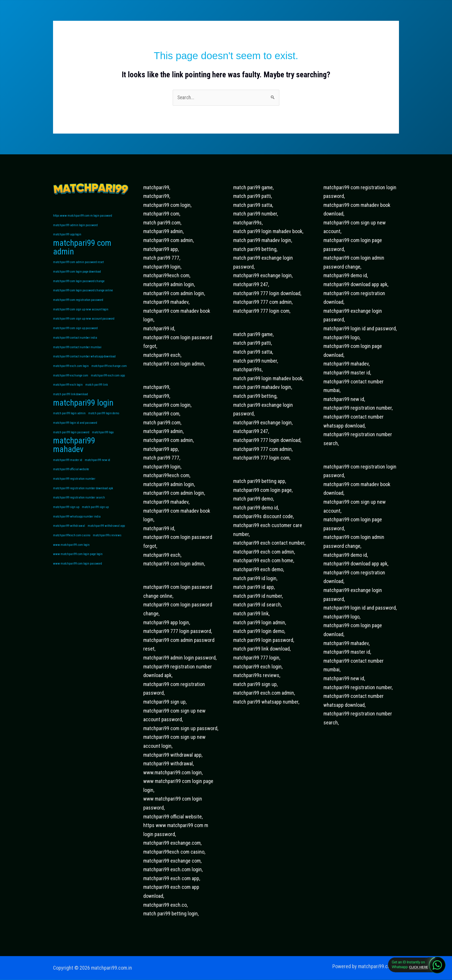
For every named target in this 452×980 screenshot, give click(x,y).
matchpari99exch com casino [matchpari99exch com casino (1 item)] (72, 545)
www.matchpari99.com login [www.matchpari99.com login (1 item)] (71, 554)
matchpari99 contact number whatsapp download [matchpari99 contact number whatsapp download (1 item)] (84, 361)
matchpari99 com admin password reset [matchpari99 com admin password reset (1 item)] (78, 264)
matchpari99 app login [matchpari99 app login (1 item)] (67, 235)
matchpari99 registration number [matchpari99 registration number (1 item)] (74, 487)
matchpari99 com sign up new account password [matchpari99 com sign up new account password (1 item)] (84, 322)
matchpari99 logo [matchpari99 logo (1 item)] (103, 439)
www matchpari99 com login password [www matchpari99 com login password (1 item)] (78, 574)
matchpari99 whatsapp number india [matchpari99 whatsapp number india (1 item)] (77, 525)
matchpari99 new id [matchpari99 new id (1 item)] (97, 467)
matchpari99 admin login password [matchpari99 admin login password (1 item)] (75, 225)
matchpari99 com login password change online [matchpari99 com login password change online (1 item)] (83, 293)
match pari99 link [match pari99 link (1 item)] (97, 390)
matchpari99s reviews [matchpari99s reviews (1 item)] (107, 545)
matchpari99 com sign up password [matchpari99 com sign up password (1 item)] (75, 332)
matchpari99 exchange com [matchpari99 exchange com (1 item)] (71, 380)
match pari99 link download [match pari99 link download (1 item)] (70, 399)
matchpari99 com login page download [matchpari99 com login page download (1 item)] (77, 273)
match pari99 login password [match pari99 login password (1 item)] (71, 439)
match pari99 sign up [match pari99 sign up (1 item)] (95, 515)
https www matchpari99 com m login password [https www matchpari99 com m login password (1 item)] (83, 216)
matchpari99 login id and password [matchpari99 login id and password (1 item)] (75, 429)
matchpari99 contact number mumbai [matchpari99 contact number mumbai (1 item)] (77, 351)
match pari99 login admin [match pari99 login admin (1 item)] (69, 419)
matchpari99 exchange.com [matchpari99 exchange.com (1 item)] (109, 370)
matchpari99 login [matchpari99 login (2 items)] (83, 409)
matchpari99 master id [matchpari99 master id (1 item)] (68, 467)
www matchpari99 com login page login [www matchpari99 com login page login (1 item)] (78, 564)
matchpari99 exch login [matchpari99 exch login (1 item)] (68, 390)
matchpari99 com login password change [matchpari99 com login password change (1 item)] (79, 283)
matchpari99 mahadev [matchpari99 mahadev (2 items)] (74, 452)
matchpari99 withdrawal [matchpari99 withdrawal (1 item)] (69, 535)
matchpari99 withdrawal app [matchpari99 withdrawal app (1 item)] (106, 535)
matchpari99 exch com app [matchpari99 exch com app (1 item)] (108, 380)
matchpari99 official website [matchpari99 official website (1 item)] (71, 477)
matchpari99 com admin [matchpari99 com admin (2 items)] (82, 249)
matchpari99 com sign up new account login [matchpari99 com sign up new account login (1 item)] (81, 312)
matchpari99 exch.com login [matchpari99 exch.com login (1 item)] (71, 370)
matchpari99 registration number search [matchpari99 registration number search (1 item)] (79, 506)
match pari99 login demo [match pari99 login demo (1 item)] (104, 419)
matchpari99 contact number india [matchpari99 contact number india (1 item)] (75, 341)
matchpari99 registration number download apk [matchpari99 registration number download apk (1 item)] (83, 496)
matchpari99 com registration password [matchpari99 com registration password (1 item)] (78, 302)
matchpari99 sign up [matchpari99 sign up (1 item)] (66, 515)
